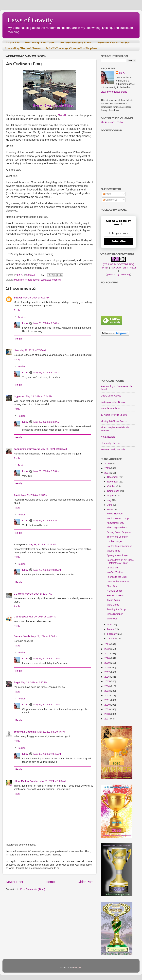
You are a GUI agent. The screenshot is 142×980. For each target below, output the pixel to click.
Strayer (18, 298)
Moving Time (113, 551)
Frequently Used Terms (40, 42)
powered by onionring (119, 274)
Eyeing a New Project (118, 555)
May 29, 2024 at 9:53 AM (46, 422)
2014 (107, 686)
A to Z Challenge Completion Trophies (71, 48)
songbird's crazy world (27, 449)
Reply (17, 310)
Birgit (17, 682)
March (111, 629)
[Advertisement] (118, 358)
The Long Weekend (117, 528)
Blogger (77, 968)
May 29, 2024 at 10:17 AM (42, 544)
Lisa (16, 350)
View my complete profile (114, 92)
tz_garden (19, 396)
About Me (13, 42)
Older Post (85, 882)
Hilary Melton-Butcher (26, 781)
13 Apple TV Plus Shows (114, 415)
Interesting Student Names (23, 48)
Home (50, 882)
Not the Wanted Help (118, 518)
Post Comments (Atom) (33, 889)
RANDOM (116, 268)
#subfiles (19, 280)
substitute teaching (51, 280)
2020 (107, 658)
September (113, 491)
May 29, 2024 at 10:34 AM (47, 570)
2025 (107, 468)
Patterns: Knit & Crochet (113, 42)
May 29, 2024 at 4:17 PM (46, 659)
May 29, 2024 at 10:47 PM (51, 732)
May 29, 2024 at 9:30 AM (54, 449)
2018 (107, 667)
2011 (107, 700)
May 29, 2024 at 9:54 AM (46, 521)
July (110, 500)
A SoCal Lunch (115, 591)
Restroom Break (115, 595)
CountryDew (21, 617)
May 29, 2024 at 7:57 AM (33, 350)
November (113, 482)
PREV (105, 268)
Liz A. (25, 323)
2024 (107, 473)
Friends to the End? (117, 577)
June (110, 505)
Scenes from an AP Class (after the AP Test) (120, 561)
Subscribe (119, 241)
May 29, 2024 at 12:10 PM (43, 617)
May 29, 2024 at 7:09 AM (36, 298)
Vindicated (112, 568)
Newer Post (14, 882)
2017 (107, 672)
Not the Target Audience (119, 546)
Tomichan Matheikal (25, 732)
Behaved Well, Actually (113, 450)
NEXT (133, 268)
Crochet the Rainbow (118, 582)
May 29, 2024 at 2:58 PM (44, 636)
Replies (21, 317)
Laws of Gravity (30, 20)
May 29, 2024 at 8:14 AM (46, 323)
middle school (32, 280)
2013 (107, 691)
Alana (17, 495)
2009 (107, 709)
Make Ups (112, 619)
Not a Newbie (108, 437)
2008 (107, 714)
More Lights (113, 605)
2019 (107, 663)
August (111, 496)
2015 (107, 681)
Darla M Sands (22, 636)
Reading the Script (116, 609)
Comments (110, 200)
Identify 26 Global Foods (114, 421)
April (110, 625)
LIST (125, 268)
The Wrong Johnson (117, 537)
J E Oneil (19, 594)
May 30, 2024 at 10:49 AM (47, 754)
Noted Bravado (115, 514)
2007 (107, 719)
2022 (107, 649)
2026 (107, 464)
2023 (107, 644)
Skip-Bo (63, 115)
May (110, 509)
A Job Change (114, 541)
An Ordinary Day (115, 523)
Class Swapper (115, 614)
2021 (107, 654)
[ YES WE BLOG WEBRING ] (118, 264)
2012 (107, 695)
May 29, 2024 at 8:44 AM (39, 396)
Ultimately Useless (110, 443)
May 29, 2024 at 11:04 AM (39, 594)
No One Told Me (115, 572)
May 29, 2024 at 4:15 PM (34, 682)
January (112, 638)
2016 (107, 677)
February (112, 634)
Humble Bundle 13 (110, 408)
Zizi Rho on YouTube (112, 122)
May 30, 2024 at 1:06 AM (53, 781)
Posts (107, 194)
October (112, 486)
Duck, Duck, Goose (111, 396)
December (113, 477)
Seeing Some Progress (119, 532)
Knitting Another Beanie (113, 402)
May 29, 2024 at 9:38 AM (34, 495)
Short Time (112, 586)
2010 (107, 705)
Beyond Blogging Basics (76, 42)
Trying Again (113, 600)
